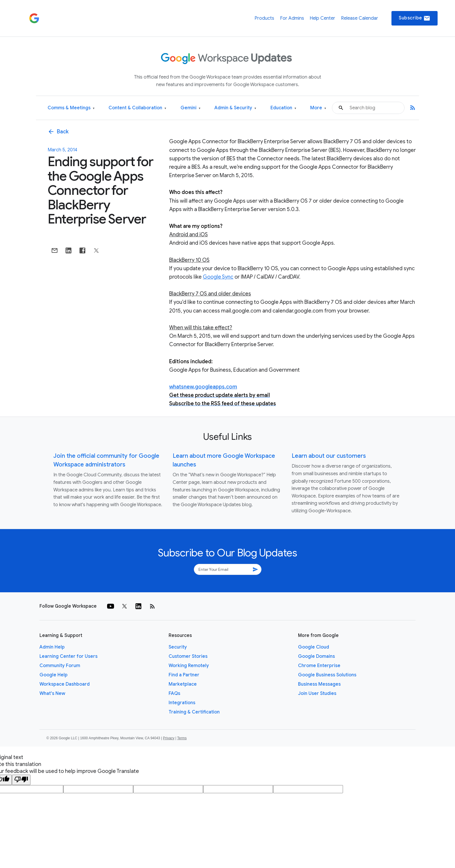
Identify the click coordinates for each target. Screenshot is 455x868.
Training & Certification (194, 712)
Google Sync (218, 277)
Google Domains (316, 656)
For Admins (292, 18)
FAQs (174, 693)
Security (178, 647)
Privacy (169, 738)
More (318, 108)
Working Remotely (189, 666)
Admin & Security (235, 108)
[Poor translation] (21, 780)
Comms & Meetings (71, 108)
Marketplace (183, 684)
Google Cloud (314, 647)
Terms (182, 738)
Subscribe (415, 18)
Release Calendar (360, 18)
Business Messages (319, 684)
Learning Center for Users (68, 656)
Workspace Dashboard (65, 684)
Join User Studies (317, 693)
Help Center (322, 18)
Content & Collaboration (137, 108)
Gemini (191, 108)
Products (264, 18)
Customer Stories (188, 656)
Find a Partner (184, 675)
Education (283, 108)
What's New (52, 693)
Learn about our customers (329, 456)
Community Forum (60, 666)
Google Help (54, 675)
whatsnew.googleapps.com (203, 387)
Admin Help (52, 647)
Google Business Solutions (327, 675)
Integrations (182, 703)
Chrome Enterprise (319, 666)
